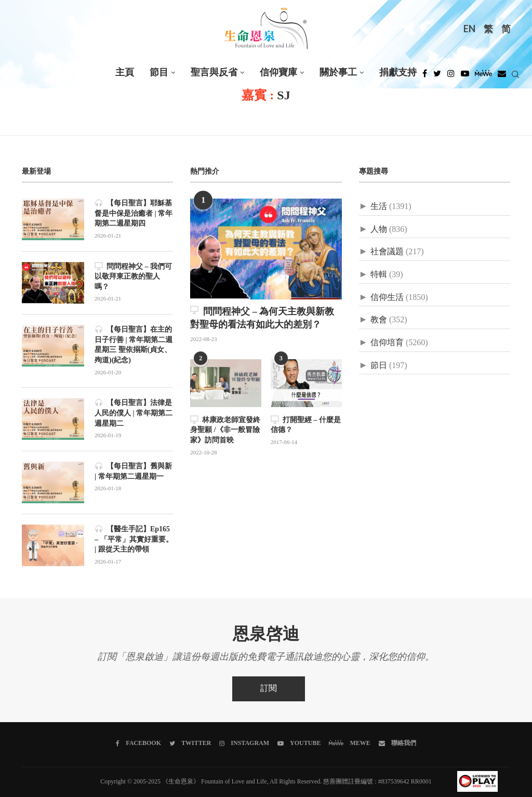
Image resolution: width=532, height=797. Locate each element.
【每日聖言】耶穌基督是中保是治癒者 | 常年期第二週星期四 (134, 213)
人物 (379, 230)
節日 (379, 366)
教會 (379, 320)
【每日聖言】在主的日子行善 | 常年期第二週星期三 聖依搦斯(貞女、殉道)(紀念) (134, 345)
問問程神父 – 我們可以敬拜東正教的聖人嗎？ (133, 277)
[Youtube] (465, 76)
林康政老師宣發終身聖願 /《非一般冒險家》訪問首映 (225, 430)
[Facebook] (425, 76)
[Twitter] (437, 76)
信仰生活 (387, 298)
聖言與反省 (214, 73)
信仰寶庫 (278, 73)
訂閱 (269, 689)
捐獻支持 (398, 73)
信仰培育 (387, 343)
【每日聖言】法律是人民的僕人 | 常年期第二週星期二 (134, 413)
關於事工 (338, 73)
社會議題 (387, 252)
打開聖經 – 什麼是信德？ (306, 425)
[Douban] (502, 76)
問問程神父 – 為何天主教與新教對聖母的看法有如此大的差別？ (262, 318)
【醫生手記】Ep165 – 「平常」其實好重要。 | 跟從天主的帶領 (134, 539)
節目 (159, 73)
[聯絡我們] (397, 743)
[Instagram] (451, 76)
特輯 (379, 275)
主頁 (125, 73)
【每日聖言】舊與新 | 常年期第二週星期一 (133, 471)
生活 (379, 207)
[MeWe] (483, 76)
